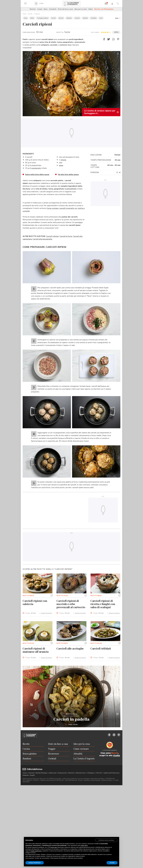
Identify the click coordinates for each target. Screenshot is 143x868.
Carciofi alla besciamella (42, 239)
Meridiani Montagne (41, 773)
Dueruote (31, 773)
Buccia (115, 753)
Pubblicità (26, 775)
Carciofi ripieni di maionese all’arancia (36, 650)
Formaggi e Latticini (43, 18)
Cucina (40, 9)
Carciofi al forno (66, 236)
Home (24, 14)
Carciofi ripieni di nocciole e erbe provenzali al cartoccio (71, 604)
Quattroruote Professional (111, 773)
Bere (46, 9)
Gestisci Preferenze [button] (35, 863)
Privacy (80, 780)
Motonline (71, 773)
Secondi (61, 18)
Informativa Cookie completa (92, 780)
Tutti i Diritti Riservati (71, 780)
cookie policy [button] (84, 845)
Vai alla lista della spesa (68, 175)
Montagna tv (91, 773)
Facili (101, 18)
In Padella (94, 18)
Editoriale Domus (81, 773)
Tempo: (30, 613)
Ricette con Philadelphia (104, 9)
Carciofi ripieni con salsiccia (35, 603)
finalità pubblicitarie (36, 851)
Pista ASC (99, 773)
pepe (61, 165)
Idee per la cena (81, 9)
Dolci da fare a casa (65, 9)
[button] (118, 18)
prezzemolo (36, 168)
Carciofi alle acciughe (70, 649)
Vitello (32, 18)
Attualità (53, 9)
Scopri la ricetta (46, 613)
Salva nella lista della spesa (37, 175)
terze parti (54, 847)
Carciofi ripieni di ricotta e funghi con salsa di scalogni (103, 604)
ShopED (32, 775)
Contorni (77, 18)
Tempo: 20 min (72, 724)
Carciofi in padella (71, 719)
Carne (26, 18)
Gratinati (85, 18)
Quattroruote (53, 773)
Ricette (33, 9)
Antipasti (37, 14)
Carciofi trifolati (52, 236)
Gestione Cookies (107, 780)
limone (63, 160)
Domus (25, 773)
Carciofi (53, 18)
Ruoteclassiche (62, 773)
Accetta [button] (112, 863)
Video (91, 9)
